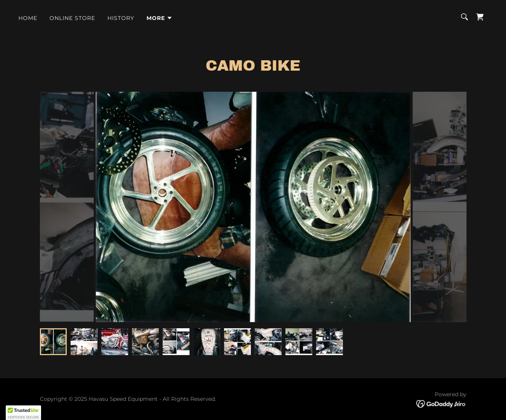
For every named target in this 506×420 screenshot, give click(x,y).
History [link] (121, 18)
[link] (480, 17)
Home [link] (28, 18)
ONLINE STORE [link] (72, 18)
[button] (160, 18)
